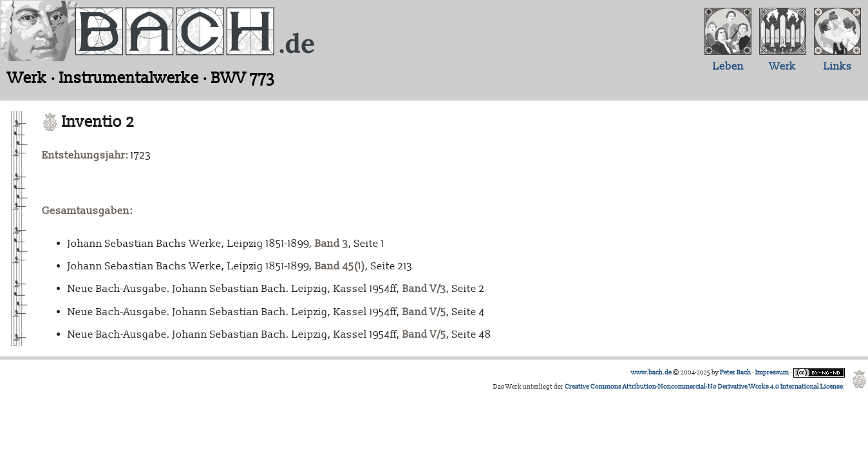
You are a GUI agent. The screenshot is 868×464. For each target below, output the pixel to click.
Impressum (772, 372)
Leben (728, 66)
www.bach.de (651, 372)
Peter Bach (735, 372)
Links (838, 66)
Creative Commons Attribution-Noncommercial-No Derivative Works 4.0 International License (704, 387)
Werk (783, 66)
